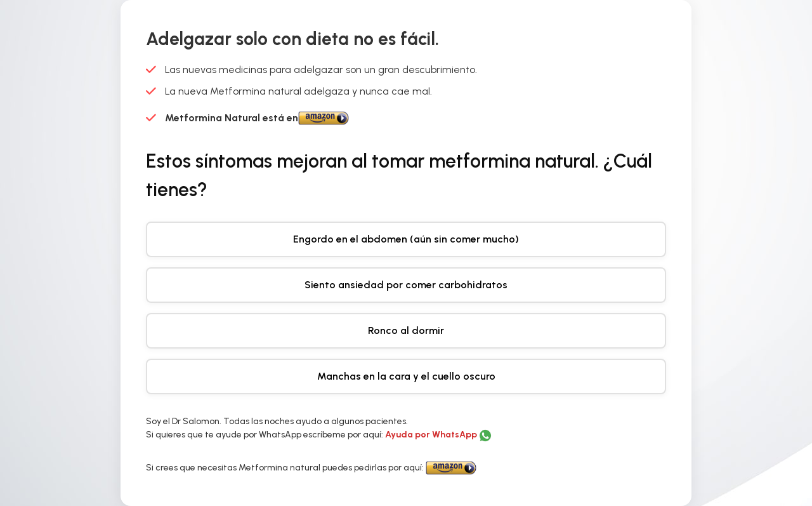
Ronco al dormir (406, 330)
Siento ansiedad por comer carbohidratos (406, 285)
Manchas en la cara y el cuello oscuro (406, 376)
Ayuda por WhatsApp (432, 435)
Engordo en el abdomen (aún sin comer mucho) (406, 239)
